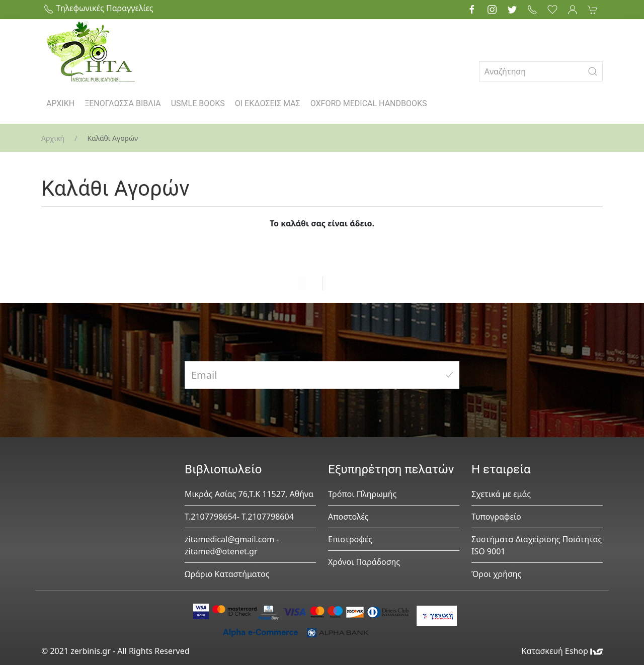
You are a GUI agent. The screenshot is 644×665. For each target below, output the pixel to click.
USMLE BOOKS (198, 103)
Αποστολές (348, 517)
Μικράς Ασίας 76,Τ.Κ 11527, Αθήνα (249, 494)
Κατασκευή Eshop (562, 651)
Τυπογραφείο (496, 517)
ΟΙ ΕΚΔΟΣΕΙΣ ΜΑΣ (268, 103)
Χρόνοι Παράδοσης (364, 562)
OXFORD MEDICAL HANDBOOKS (369, 103)
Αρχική (53, 138)
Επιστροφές (350, 539)
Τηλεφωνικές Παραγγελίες (99, 8)
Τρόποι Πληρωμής (362, 494)
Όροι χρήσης (496, 574)
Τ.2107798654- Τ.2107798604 (239, 517)
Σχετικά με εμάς (501, 494)
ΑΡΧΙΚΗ (60, 103)
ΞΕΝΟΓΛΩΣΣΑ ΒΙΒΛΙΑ (123, 103)
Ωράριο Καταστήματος (227, 574)
